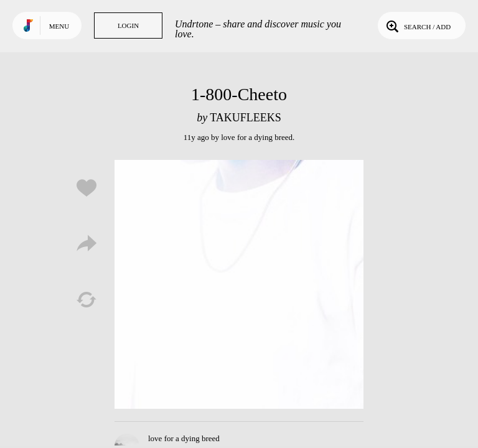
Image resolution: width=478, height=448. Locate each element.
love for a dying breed (257, 137)
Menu (59, 26)
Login (128, 26)
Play (239, 284)
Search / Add (417, 26)
